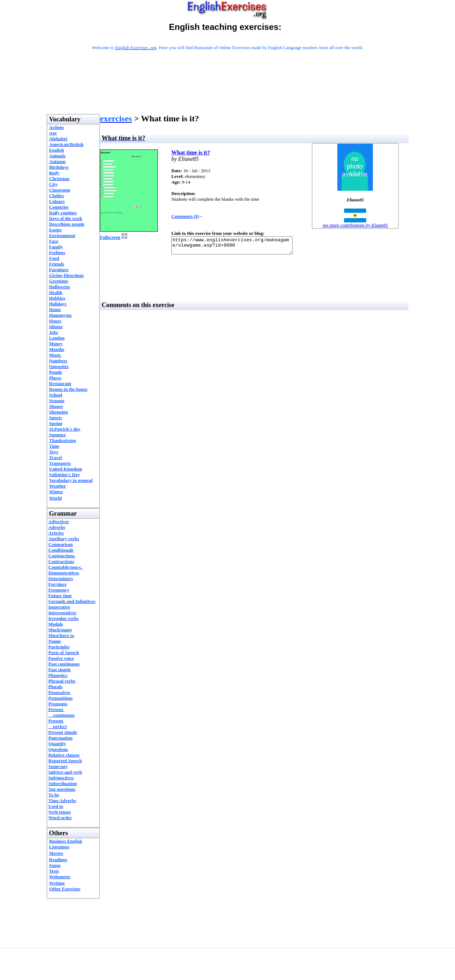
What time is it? (191, 152)
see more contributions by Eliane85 (355, 225)
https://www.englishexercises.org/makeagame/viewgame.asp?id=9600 (239, 247)
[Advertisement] (227, 91)
